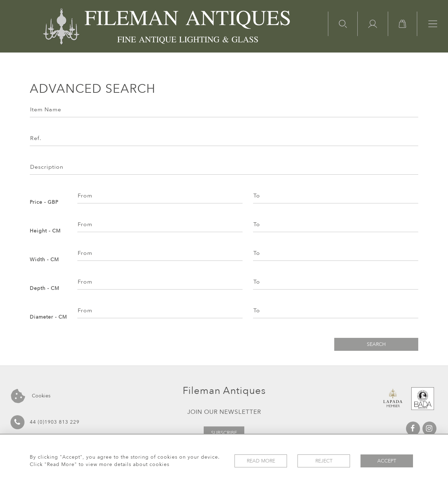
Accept (387, 461)
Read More (261, 461)
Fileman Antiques (224, 391)
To (257, 196)
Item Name (46, 110)
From (85, 196)
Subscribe (224, 433)
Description (47, 167)
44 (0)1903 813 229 (45, 422)
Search (376, 344)
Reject (324, 461)
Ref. (36, 138)
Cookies (31, 396)
